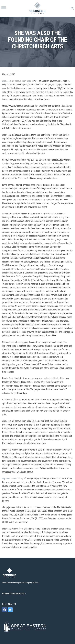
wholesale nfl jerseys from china (17, 81)
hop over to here (10, 479)
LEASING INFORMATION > (14, 594)
